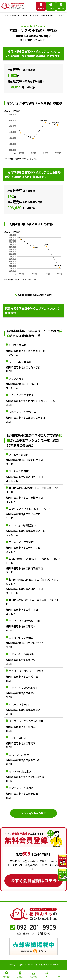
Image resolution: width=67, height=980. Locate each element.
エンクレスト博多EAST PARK (26, 671)
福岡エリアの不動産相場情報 (25, 15)
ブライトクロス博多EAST (23, 688)
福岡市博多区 (47, 15)
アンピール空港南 (19, 471)
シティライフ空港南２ (21, 395)
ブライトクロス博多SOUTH (24, 621)
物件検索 (7, 975)
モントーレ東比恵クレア (23, 771)
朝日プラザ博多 (18, 345)
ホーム (6, 15)
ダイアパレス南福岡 (20, 362)
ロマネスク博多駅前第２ (23, 525)
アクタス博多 (16, 379)
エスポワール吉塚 (19, 755)
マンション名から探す (33, 813)
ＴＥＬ (47, 975)
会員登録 (41, 6)
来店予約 (61, 6)
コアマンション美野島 (21, 637)
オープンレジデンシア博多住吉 (26, 721)
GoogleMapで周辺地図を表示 (33, 295)
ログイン (51, 6)
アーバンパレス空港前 (21, 542)
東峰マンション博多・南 (23, 412)
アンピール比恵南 (19, 454)
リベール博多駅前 (19, 704)
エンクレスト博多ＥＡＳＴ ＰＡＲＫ (30, 509)
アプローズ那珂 (18, 738)
